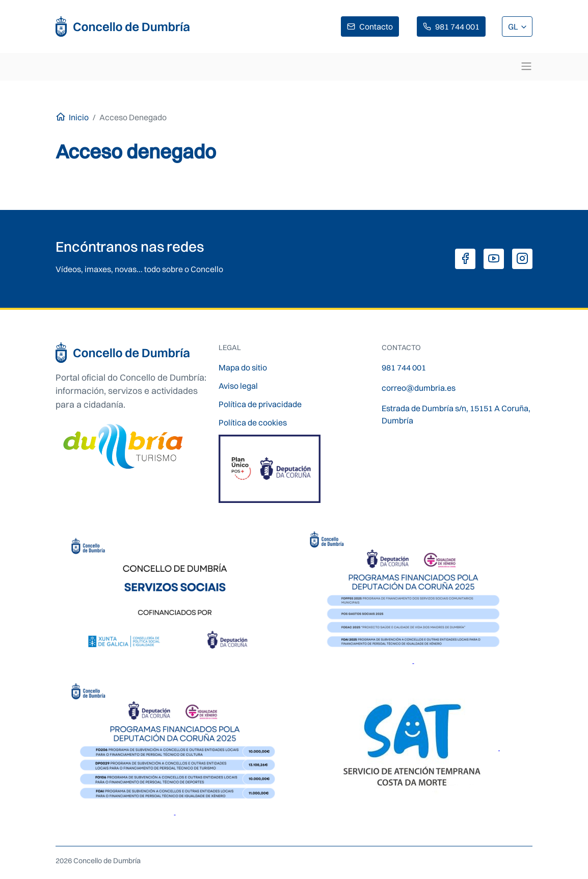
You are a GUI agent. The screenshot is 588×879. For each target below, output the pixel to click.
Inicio (79, 117)
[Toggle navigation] (526, 66)
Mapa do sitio (243, 367)
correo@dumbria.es (419, 388)
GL (514, 26)
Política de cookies (253, 422)
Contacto (376, 26)
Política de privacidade (260, 404)
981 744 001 (457, 26)
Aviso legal (238, 386)
